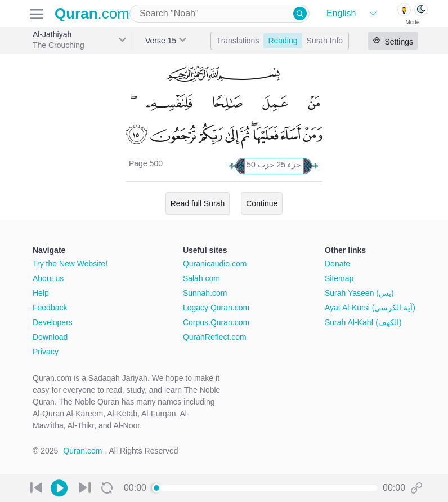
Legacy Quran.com (216, 308)
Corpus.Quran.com (216, 322)
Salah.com (201, 278)
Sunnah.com (205, 293)
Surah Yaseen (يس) (359, 293)
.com (92, 14)
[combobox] (219, 14)
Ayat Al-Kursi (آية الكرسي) (370, 308)
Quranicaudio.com (215, 264)
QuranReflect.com (215, 337)
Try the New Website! (70, 264)
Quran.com (82, 451)
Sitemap (339, 278)
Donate (337, 264)
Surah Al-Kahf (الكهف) (363, 322)
